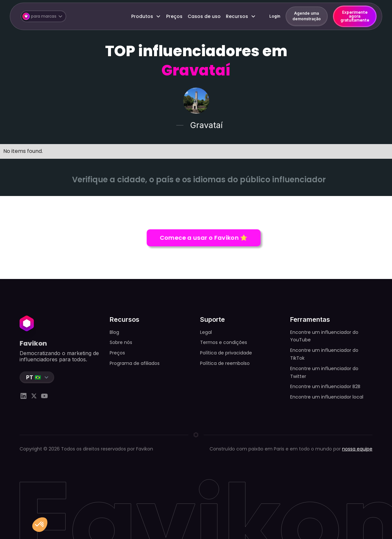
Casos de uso (204, 16)
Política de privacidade (226, 353)
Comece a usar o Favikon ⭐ (205, 238)
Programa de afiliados (135, 363)
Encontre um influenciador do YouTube (324, 336)
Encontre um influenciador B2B (325, 386)
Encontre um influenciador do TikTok (324, 354)
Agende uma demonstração (307, 16)
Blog (114, 332)
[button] (43, 16)
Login (275, 16)
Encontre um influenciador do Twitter (324, 372)
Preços (174, 16)
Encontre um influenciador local (327, 397)
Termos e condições (224, 342)
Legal (206, 332)
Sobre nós (121, 342)
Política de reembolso (225, 363)
